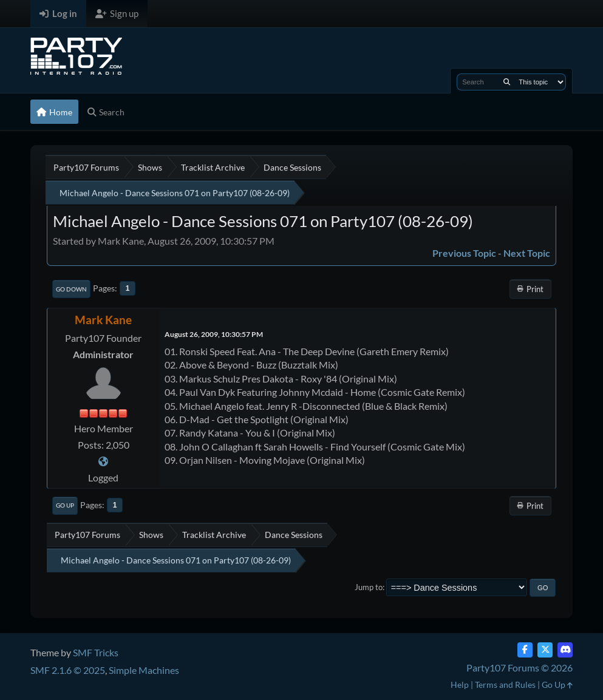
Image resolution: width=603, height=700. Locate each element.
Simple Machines (144, 670)
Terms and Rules (505, 685)
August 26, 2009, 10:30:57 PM (214, 334)
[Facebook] (525, 650)
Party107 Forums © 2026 (520, 668)
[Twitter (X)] (545, 650)
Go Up (65, 505)
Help (460, 685)
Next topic (527, 253)
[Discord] (565, 650)
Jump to (369, 587)
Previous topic (464, 253)
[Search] (507, 82)
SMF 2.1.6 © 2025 (68, 670)
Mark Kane (103, 320)
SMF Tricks (96, 652)
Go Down (71, 289)
